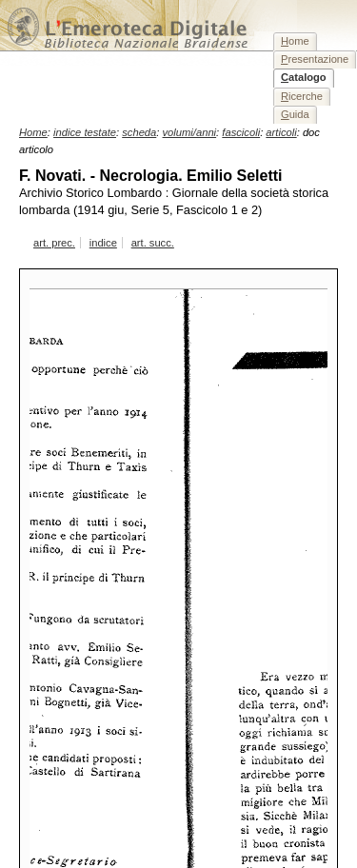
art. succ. (153, 243)
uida (295, 114)
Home (33, 132)
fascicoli (241, 132)
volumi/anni (190, 132)
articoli (281, 132)
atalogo (304, 77)
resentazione (315, 59)
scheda (139, 132)
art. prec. (54, 243)
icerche (302, 96)
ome (295, 41)
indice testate (85, 132)
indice (103, 243)
